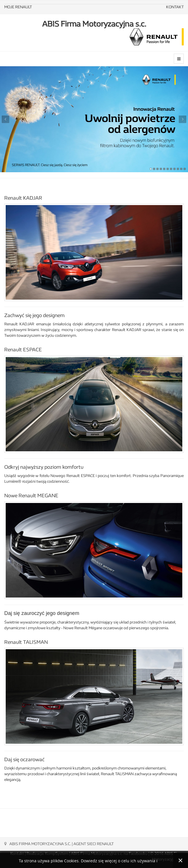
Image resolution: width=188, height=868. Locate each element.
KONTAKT (175, 7)
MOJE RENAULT (18, 7)
